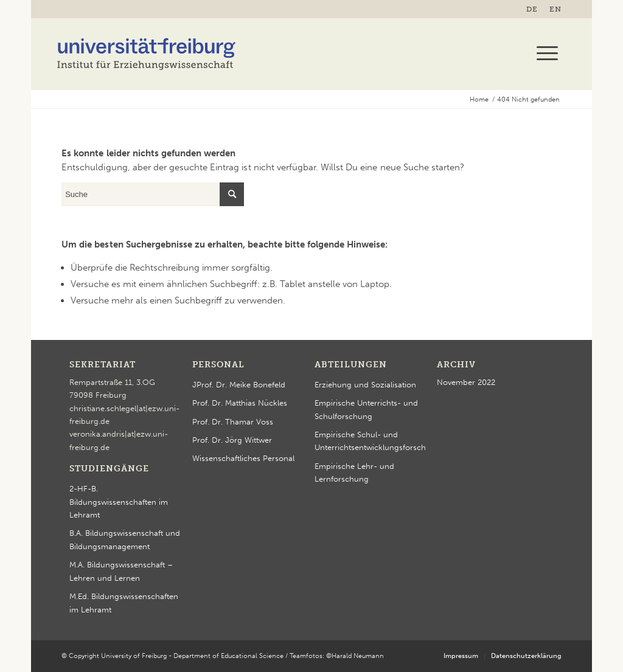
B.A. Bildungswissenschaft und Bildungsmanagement (125, 539)
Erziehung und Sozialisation (365, 385)
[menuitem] (535, 9)
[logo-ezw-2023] (147, 54)
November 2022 (466, 382)
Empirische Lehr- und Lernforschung (354, 473)
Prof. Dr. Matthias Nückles (240, 403)
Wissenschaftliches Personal (243, 458)
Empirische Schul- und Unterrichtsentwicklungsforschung (370, 441)
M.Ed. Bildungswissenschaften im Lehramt (124, 603)
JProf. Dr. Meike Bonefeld (239, 385)
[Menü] (543, 54)
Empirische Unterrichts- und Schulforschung (366, 409)
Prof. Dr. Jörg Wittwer (232, 440)
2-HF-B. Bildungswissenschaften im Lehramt (119, 502)
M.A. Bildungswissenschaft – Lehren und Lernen (121, 571)
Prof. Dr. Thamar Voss (233, 422)
